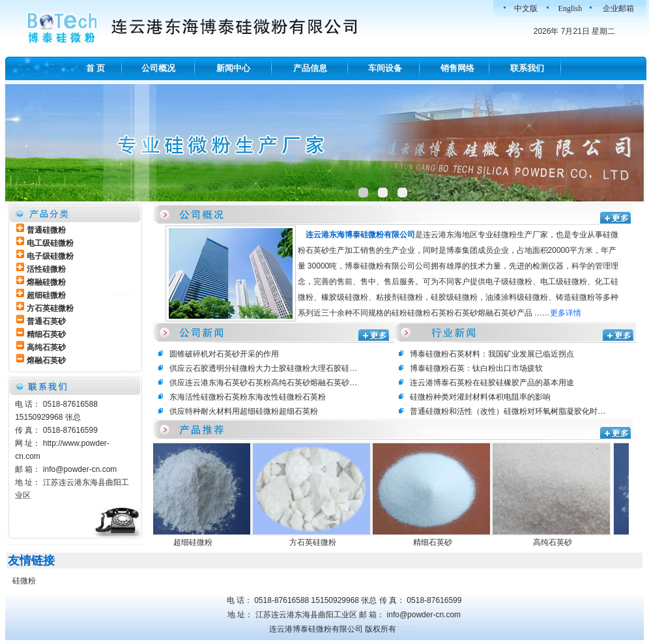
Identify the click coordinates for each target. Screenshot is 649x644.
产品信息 (310, 68)
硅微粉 (24, 581)
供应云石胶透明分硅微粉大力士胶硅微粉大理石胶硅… (263, 368)
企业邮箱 (618, 8)
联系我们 (527, 68)
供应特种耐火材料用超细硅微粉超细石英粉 (244, 411)
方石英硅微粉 (316, 542)
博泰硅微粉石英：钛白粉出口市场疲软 (476, 368)
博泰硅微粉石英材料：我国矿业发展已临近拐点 (492, 354)
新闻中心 (233, 68)
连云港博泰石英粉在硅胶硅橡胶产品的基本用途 (492, 383)
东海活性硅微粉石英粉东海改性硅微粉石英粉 (248, 397)
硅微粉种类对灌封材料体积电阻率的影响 (480, 397)
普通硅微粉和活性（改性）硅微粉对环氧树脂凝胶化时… (508, 411)
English (570, 8)
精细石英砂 (436, 542)
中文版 (526, 8)
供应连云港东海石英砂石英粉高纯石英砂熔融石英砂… (263, 383)
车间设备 (385, 68)
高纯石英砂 (556, 542)
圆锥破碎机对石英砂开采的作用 (224, 354)
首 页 (95, 68)
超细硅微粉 (196, 542)
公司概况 (158, 68)
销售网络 (457, 68)
